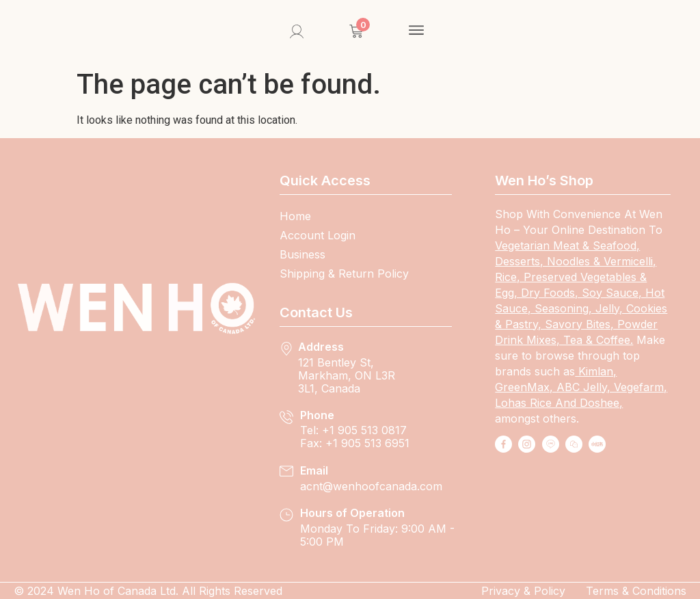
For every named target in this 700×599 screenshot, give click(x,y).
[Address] (286, 349)
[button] (417, 32)
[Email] (286, 471)
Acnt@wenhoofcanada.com (371, 486)
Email (314, 470)
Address (321, 347)
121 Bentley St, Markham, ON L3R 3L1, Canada (347, 375)
